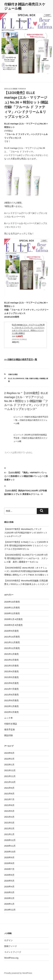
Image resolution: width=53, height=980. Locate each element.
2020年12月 (10, 840)
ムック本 (8, 718)
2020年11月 (10, 846)
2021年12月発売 (12, 648)
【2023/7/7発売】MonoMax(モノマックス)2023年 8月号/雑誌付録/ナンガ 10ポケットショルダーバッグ (26, 533)
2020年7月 (9, 869)
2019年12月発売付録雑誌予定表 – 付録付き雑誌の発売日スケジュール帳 (30, 438)
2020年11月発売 (12, 608)
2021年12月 (10, 770)
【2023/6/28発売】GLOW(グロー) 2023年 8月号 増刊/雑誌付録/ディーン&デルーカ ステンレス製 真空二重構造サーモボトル (26, 558)
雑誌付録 (8, 735)
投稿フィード (11, 946)
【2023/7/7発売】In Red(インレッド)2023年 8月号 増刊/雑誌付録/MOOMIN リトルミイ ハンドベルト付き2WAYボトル (26, 546)
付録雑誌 (42, 378)
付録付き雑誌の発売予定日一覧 (22, 359)
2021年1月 (9, 834)
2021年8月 (9, 794)
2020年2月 (9, 898)
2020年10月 (10, 852)
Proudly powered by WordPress (18, 973)
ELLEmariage (19, 378)
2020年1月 (9, 904)
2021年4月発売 (11, 671)
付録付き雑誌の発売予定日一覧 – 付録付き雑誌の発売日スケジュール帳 (31, 420)
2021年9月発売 (11, 700)
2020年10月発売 (12, 602)
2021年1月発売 (11, 654)
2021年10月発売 (12, 637)
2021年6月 (9, 805)
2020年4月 (9, 887)
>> (6, 359)
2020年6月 (9, 875)
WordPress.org (11, 958)
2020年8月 (9, 863)
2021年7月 (9, 799)
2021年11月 (10, 776)
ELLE (10, 378)
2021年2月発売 (11, 660)
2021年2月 (9, 828)
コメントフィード (13, 952)
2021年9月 (9, 788)
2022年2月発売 (11, 712)
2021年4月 (9, 817)
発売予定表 (10, 729)
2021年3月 (9, 823)
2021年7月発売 (11, 689)
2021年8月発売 (11, 695)
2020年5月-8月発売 (13, 625)
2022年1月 (9, 765)
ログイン (8, 940)
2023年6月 (9, 753)
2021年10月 (10, 782)
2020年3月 (9, 892)
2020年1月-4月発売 (13, 619)
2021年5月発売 (11, 677)
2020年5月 (9, 881)
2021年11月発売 (12, 642)
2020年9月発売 (11, 631)
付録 (27, 378)
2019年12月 (10, 910)
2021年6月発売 (11, 683)
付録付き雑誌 (13, 374)
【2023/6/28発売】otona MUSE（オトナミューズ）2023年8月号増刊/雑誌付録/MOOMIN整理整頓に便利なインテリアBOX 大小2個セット (26, 571)
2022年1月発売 (11, 706)
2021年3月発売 (11, 666)
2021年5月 (9, 811)
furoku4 (22, 89)
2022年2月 (9, 759)
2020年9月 (9, 857)
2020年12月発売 (12, 613)
